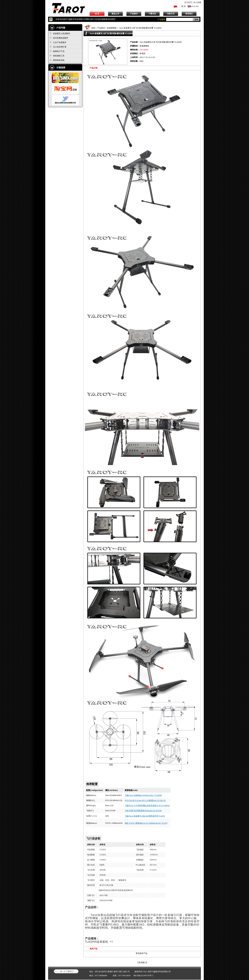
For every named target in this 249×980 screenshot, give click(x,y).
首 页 (97, 14)
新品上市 (115, 14)
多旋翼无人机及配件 (62, 34)
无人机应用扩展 (60, 47)
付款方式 (171, 14)
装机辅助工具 (59, 56)
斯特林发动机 (59, 60)
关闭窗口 (142, 963)
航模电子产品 (59, 51)
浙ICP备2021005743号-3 (143, 976)
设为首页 (188, 2)
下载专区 (152, 14)
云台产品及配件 (60, 42)
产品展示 (134, 14)
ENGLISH (194, 6)
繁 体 (183, 6)
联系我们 (189, 14)
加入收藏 (197, 2)
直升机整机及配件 (61, 38)
